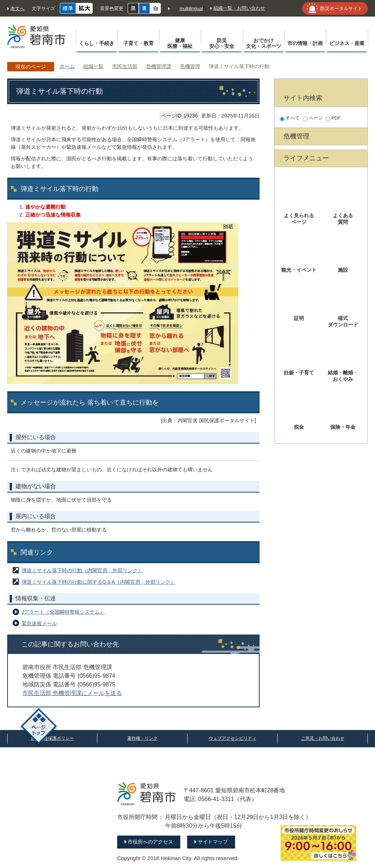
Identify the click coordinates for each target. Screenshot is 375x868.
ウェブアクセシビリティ (233, 738)
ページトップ (39, 727)
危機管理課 (159, 66)
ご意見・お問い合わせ (323, 738)
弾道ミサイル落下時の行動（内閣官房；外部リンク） (82, 570)
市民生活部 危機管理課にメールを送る (72, 693)
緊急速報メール (39, 623)
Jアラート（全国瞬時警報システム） (63, 612)
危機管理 (190, 66)
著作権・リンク (142, 738)
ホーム (67, 66)
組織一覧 (93, 66)
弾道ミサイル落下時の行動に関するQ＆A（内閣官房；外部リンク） (99, 582)
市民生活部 (125, 66)
